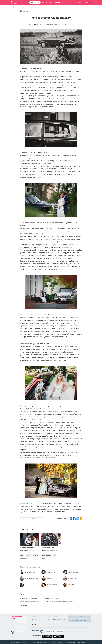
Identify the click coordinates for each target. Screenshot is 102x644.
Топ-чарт (34, 624)
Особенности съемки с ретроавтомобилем (32, 602)
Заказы (45, 2)
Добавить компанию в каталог (56, 619)
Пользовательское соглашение (19, 642)
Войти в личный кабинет (79, 617)
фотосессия (24, 605)
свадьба (22, 555)
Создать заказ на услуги (79, 621)
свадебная (72, 602)
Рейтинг (58, 2)
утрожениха (35, 555)
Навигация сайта (52, 617)
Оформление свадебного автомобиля (57, 602)
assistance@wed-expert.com (54, 631)
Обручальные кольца (46, 555)
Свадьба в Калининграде (18, 7)
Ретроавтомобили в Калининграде (49, 598)
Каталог (34, 617)
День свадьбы (38, 7)
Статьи (51, 2)
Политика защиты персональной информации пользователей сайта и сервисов (53, 642)
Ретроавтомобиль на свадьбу (29, 598)
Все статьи (29, 7)
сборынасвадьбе (24, 558)
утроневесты (28, 555)
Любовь (55, 555)
